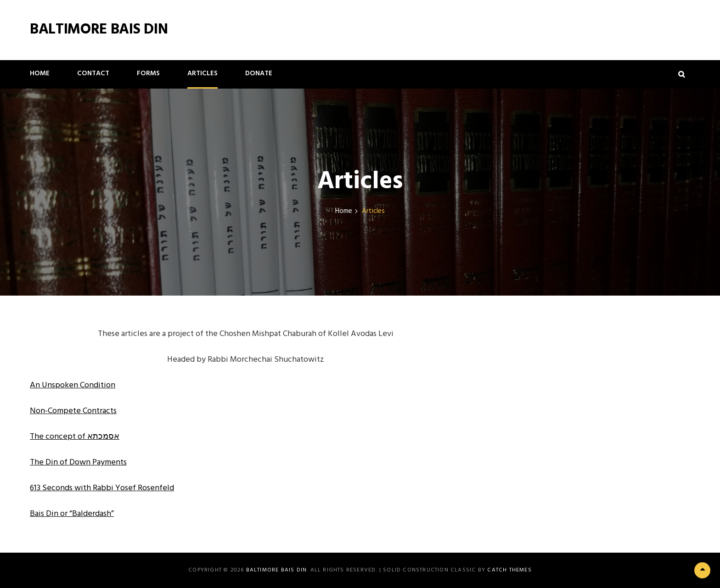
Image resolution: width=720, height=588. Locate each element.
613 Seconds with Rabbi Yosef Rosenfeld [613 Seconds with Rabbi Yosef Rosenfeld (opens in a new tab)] (102, 488)
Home (40, 73)
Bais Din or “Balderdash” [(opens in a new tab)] (72, 514)
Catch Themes (509, 570)
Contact (93, 73)
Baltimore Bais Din (99, 30)
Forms (148, 73)
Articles (202, 73)
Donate (259, 73)
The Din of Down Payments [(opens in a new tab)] (78, 462)
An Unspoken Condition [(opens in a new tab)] (73, 385)
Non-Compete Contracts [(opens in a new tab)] (73, 411)
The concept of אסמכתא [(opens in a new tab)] (75, 437)
